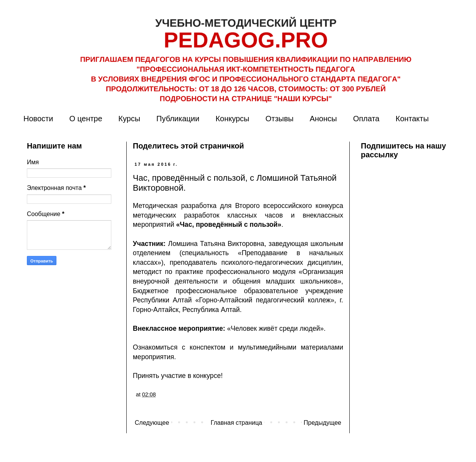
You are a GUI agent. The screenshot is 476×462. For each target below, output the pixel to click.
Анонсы (323, 119)
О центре (86, 119)
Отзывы (279, 119)
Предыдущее (322, 423)
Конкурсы (232, 119)
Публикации (178, 119)
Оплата (366, 119)
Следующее (152, 423)
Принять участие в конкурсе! (178, 376)
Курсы (129, 119)
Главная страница (236, 423)
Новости (38, 119)
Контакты (412, 119)
